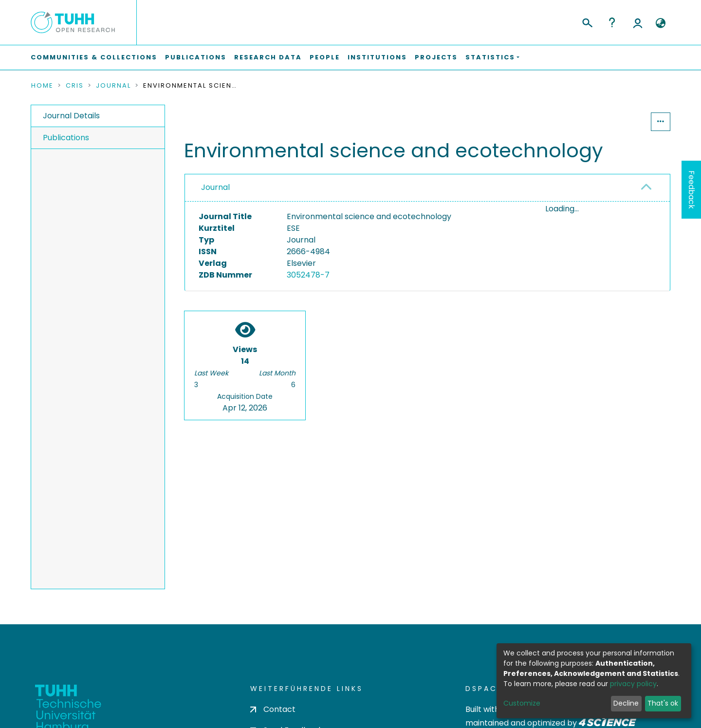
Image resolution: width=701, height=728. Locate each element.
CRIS (75, 86)
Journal (113, 86)
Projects (436, 57)
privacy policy (633, 684)
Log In (638, 22)
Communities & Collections (94, 57)
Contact (273, 709)
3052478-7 (308, 275)
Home (42, 86)
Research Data (268, 57)
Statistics (621, 121)
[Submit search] (587, 21)
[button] (660, 23)
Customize (522, 703)
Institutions (377, 57)
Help (612, 22)
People (325, 57)
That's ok (663, 703)
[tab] (427, 188)
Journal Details (71, 116)
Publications (196, 57)
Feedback (692, 190)
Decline (626, 703)
